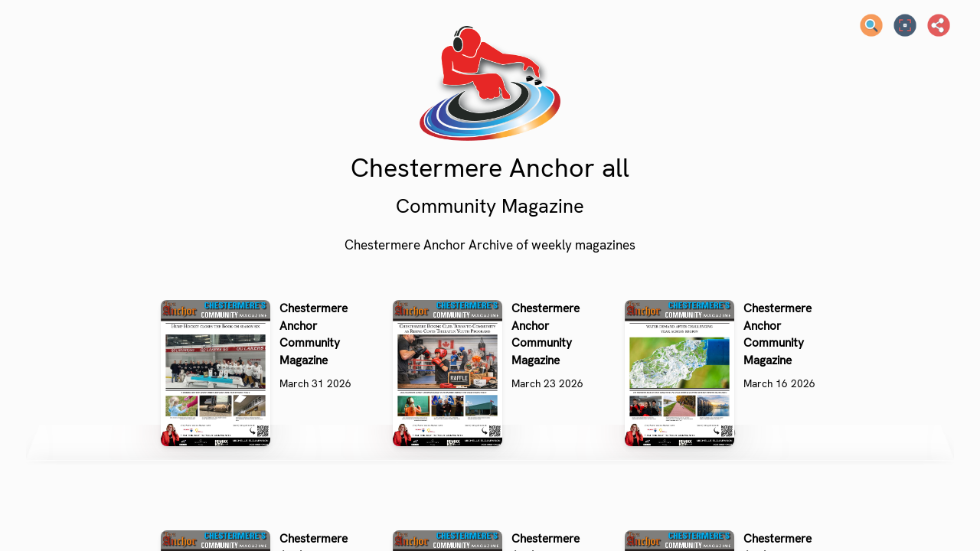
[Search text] (871, 25)
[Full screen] (905, 25)
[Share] (939, 25)
